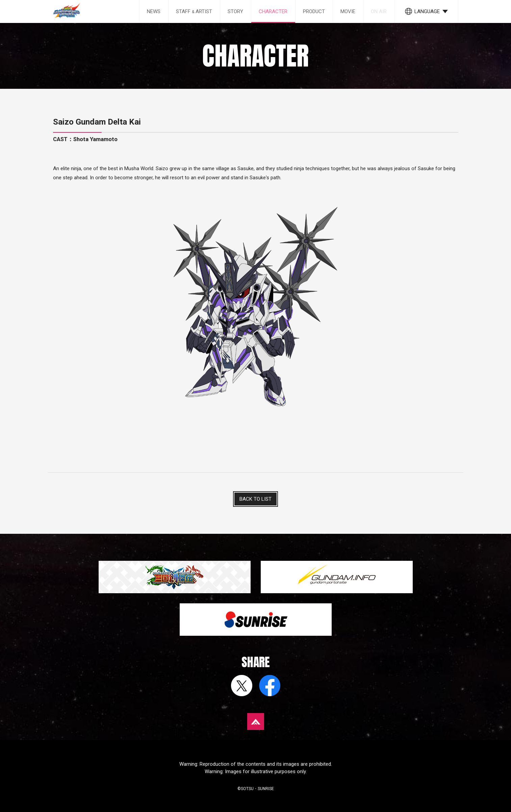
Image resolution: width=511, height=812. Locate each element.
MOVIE (348, 11)
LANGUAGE (427, 11)
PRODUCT (314, 11)
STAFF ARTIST (194, 11)
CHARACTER (273, 11)
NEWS (154, 11)
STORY (235, 11)
